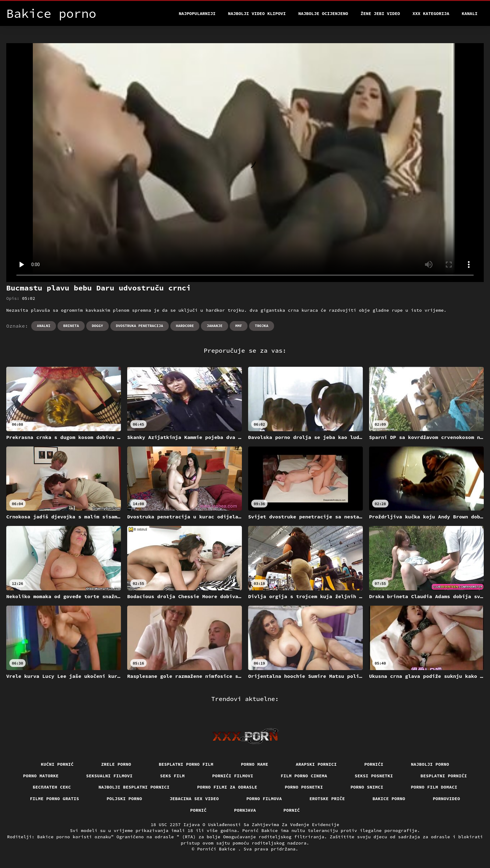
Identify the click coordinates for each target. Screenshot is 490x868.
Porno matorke (41, 776)
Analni (44, 326)
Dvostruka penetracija (140, 326)
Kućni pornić (57, 764)
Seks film (172, 776)
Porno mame (255, 764)
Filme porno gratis (55, 799)
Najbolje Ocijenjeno (323, 13)
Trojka (261, 326)
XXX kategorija (431, 13)
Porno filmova (264, 799)
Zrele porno (116, 764)
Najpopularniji (197, 13)
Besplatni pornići (444, 776)
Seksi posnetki (374, 776)
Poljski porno (124, 799)
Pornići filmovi (233, 776)
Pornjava (245, 810)
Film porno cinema (304, 776)
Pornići (374, 764)
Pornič (199, 810)
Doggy (97, 326)
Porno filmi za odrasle (227, 787)
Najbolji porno (430, 764)
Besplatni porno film (186, 764)
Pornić (292, 810)
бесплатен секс (52, 787)
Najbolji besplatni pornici (134, 787)
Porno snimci (367, 787)
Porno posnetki (304, 787)
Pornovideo (447, 799)
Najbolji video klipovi (257, 13)
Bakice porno (389, 799)
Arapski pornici (316, 764)
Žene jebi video (380, 13)
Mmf (239, 326)
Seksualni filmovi (110, 776)
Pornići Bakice (218, 849)
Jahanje (214, 326)
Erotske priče (327, 799)
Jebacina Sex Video (194, 799)
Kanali (470, 13)
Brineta (71, 326)
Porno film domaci (434, 787)
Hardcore (185, 326)
